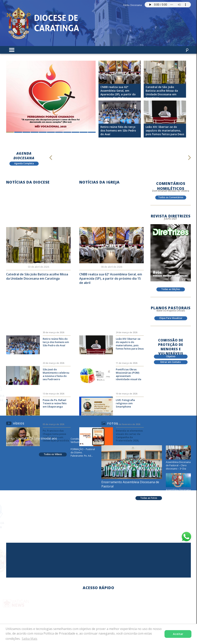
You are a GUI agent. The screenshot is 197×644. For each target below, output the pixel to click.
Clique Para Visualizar (171, 321)
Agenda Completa (24, 163)
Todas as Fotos (149, 536)
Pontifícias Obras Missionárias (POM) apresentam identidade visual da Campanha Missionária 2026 (130, 411)
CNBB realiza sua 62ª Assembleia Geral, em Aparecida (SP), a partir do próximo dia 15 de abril (111, 297)
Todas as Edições (171, 292)
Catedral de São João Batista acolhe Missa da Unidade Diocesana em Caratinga (37, 295)
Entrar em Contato (171, 365)
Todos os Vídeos (53, 469)
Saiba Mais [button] (30, 639)
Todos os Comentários (171, 200)
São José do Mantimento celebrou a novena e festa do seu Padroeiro (56, 410)
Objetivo (171, 359)
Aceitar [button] (178, 634)
